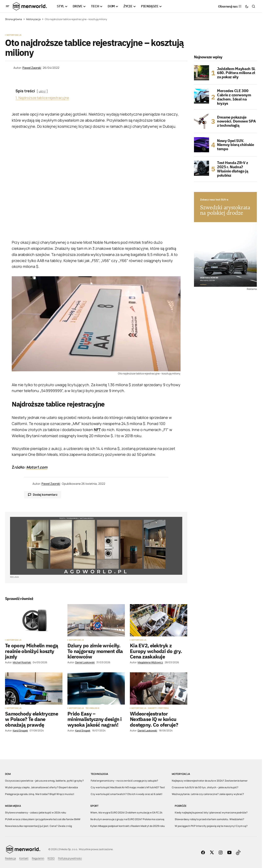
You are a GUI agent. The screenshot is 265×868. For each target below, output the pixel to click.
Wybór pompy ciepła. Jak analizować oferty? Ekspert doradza (41, 787)
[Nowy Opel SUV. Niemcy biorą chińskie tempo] (202, 145)
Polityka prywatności (70, 858)
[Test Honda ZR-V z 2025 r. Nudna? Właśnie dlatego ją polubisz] (202, 168)
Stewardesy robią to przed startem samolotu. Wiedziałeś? (209, 819)
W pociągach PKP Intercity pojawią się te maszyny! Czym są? (211, 826)
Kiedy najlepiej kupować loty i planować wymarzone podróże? (211, 813)
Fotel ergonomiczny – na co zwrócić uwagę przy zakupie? (124, 781)
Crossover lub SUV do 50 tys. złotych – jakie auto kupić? (205, 787)
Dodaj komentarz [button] (45, 495)
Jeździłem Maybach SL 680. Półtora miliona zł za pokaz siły (236, 73)
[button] (8, 6)
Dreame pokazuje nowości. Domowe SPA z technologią (236, 121)
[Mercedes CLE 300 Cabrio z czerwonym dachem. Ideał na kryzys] (202, 96)
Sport (94, 806)
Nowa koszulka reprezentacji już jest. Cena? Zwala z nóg (38, 826)
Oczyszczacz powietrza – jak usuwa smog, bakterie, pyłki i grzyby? (44, 781)
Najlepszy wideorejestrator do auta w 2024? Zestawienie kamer (210, 781)
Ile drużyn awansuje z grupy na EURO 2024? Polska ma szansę (127, 819)
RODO (51, 858)
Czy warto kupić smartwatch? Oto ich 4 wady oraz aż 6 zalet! (127, 794)
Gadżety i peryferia (158, 708)
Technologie (92, 708)
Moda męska (13, 806)
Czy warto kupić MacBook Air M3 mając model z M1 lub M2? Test (128, 787)
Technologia (99, 774)
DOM (8, 774)
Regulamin (38, 858)
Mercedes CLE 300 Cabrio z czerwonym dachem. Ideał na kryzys (234, 97)
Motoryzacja (33, 19)
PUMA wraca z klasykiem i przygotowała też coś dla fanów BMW (43, 819)
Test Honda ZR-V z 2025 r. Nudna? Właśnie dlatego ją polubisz (233, 169)
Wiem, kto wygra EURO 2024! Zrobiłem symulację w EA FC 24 (126, 813)
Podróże (180, 806)
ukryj (42, 91)
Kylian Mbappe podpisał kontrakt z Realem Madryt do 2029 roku (128, 826)
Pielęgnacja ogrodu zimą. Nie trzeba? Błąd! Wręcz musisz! (40, 794)
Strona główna (14, 19)
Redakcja (10, 858)
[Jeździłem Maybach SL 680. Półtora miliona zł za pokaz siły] (202, 73)
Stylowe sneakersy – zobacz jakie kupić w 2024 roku (36, 813)
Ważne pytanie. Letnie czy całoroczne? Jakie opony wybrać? (208, 794)
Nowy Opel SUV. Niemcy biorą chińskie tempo (235, 145)
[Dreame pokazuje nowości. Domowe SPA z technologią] (202, 121)
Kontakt (24, 858)
